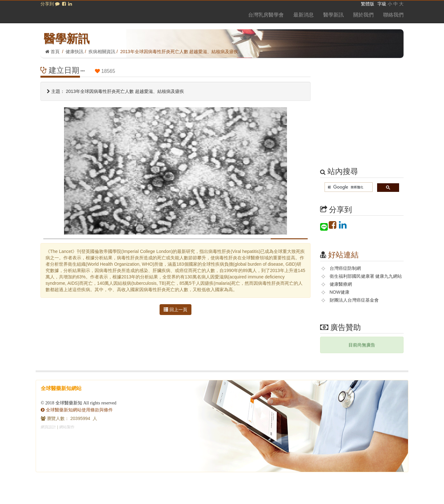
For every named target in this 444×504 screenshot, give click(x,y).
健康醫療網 (341, 284)
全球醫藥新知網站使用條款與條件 (77, 410)
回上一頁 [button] (175, 310)
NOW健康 (340, 292)
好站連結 (343, 255)
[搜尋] (348, 187)
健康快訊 (75, 52)
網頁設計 (48, 427)
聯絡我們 (393, 15)
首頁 (52, 52)
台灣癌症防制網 (345, 268)
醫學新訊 (333, 15)
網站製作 (67, 427)
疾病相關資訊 (102, 52)
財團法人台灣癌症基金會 (354, 300)
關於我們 (363, 15)
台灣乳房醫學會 (266, 15)
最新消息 (304, 15)
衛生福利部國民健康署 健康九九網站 (366, 276)
